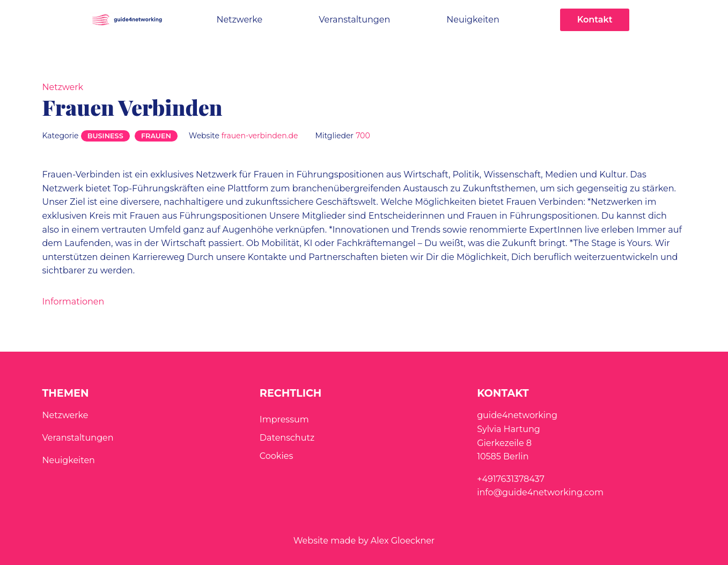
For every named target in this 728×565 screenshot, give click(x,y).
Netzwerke (239, 20)
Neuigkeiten (473, 20)
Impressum (284, 419)
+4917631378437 (511, 479)
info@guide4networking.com (540, 492)
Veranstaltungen (354, 20)
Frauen (156, 136)
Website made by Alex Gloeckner (364, 541)
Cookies (276, 456)
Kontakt (595, 20)
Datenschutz (287, 438)
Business (105, 136)
